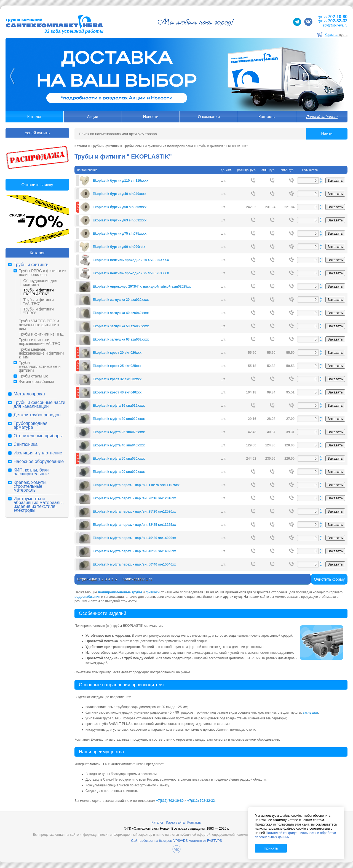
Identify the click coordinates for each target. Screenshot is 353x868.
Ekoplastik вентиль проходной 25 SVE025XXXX (131, 273)
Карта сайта (175, 823)
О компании (209, 117)
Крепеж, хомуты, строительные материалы (30, 486)
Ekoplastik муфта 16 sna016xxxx (119, 406)
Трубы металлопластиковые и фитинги (40, 366)
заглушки (310, 712)
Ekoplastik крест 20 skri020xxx (117, 353)
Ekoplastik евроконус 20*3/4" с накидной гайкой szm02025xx (142, 286)
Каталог (34, 117)
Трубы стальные (34, 376)
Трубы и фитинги (31, 265)
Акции (93, 117)
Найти (327, 133)
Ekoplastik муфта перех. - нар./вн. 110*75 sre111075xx (136, 485)
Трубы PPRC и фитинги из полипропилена (42, 273)
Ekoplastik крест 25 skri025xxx (117, 366)
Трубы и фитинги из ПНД (41, 334)
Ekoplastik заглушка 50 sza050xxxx (121, 326)
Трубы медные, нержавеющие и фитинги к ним (41, 353)
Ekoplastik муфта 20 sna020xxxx (119, 419)
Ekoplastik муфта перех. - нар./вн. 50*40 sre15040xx (134, 564)
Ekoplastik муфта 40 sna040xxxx (119, 445)
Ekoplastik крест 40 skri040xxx (117, 392)
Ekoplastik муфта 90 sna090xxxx (119, 472)
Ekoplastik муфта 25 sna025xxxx (119, 432)
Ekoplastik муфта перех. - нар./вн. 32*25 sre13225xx (134, 525)
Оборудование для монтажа (40, 283)
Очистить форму (329, 579)
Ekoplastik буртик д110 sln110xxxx (121, 181)
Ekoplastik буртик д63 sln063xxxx (120, 220)
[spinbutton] (310, 180)
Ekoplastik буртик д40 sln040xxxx (120, 194)
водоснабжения (87, 597)
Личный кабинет (322, 117)
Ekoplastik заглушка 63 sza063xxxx (121, 339)
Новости (151, 117)
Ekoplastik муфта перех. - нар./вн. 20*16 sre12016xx (134, 498)
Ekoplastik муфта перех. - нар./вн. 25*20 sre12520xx (134, 511)
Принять (271, 848)
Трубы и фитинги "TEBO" (38, 311)
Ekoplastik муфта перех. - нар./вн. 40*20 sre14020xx (134, 538)
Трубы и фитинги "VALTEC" (38, 302)
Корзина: (336, 35)
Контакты (267, 117)
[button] (321, 179)
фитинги (153, 592)
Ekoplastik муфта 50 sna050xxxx (119, 459)
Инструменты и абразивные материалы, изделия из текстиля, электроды (39, 505)
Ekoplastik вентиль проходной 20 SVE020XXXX (131, 260)
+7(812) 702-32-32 (201, 801)
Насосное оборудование (39, 462)
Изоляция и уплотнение (38, 453)
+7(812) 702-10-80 (170, 801)
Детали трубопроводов (37, 415)
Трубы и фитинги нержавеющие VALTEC (39, 342)
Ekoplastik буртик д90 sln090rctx (119, 247)
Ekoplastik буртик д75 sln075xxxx (120, 234)
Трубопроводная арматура (30, 425)
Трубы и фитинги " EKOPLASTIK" (40, 292)
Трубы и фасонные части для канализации (39, 404)
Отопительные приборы (38, 436)
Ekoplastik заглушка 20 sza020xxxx (121, 300)
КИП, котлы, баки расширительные (31, 472)
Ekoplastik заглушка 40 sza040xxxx (121, 313)
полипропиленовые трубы (120, 592)
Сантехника (26, 444)
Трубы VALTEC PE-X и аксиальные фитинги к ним (39, 325)
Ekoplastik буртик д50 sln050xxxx (120, 207)
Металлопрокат (29, 394)
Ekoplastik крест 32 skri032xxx (117, 379)
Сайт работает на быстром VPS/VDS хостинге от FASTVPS (176, 841)
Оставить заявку (37, 185)
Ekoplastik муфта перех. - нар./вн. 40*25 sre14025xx (134, 551)
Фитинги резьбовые (36, 382)
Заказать (335, 180)
